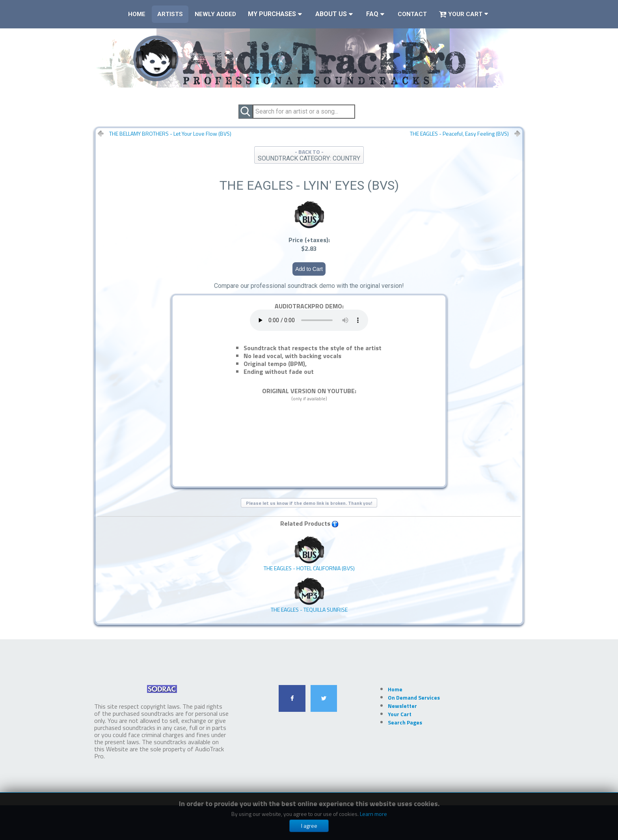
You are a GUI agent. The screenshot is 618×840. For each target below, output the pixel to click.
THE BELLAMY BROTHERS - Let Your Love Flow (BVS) (170, 134)
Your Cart (461, 14)
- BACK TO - (309, 155)
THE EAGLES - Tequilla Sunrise (309, 595)
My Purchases (272, 14)
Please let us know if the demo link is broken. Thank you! (309, 503)
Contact (412, 14)
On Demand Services (414, 697)
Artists (170, 14)
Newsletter (402, 706)
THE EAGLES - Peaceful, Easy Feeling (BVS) (459, 134)
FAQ (372, 14)
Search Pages (405, 722)
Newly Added (215, 14)
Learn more (373, 814)
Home (137, 14)
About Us (331, 14)
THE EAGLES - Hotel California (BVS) (309, 554)
